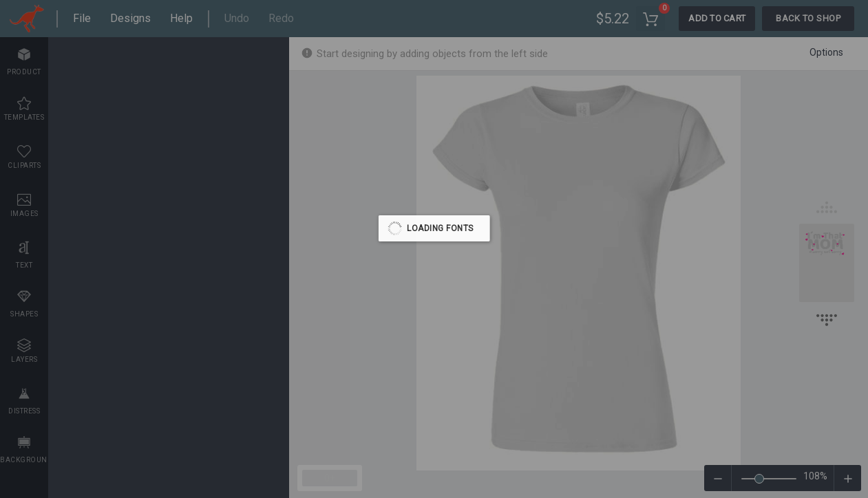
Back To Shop (808, 18)
